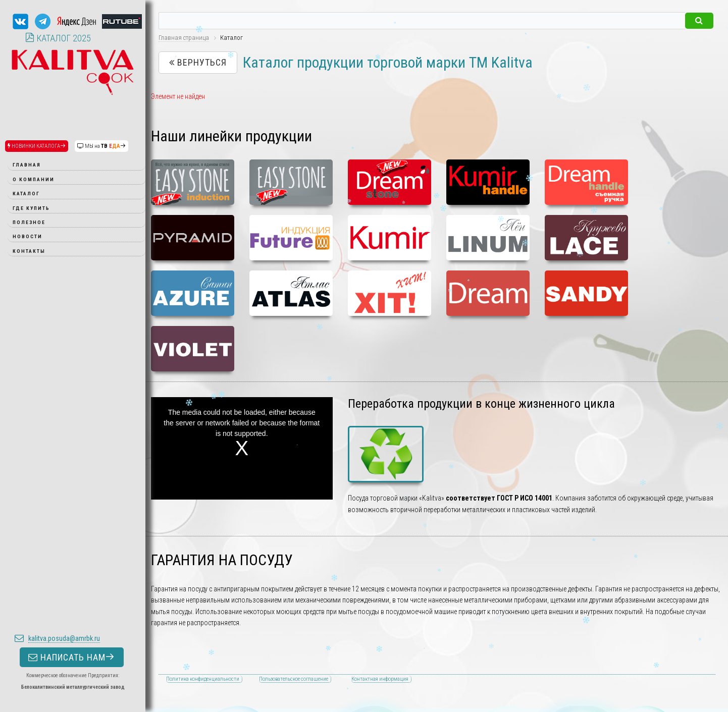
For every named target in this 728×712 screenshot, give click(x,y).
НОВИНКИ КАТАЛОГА (37, 146)
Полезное (29, 222)
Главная (27, 165)
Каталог (26, 194)
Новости (28, 236)
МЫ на (101, 146)
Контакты (29, 251)
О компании (34, 179)
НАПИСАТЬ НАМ (72, 562)
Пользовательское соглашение (294, 679)
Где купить (31, 208)
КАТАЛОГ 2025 (58, 38)
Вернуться (198, 62)
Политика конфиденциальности (203, 679)
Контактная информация (380, 679)
